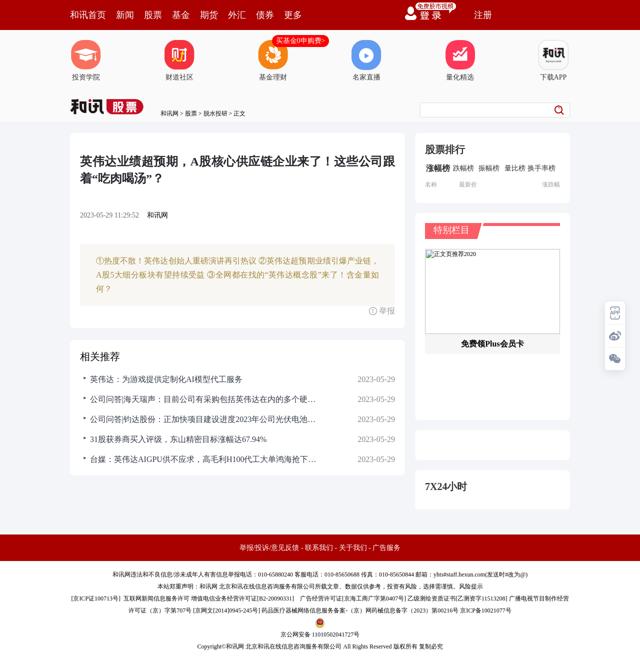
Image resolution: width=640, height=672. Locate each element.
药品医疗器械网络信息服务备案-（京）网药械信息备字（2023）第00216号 (360, 610)
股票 (153, 15)
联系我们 (319, 548)
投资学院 (86, 60)
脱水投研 (215, 113)
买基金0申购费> (301, 41)
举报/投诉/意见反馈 (269, 548)
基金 (181, 15)
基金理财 (273, 60)
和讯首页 (88, 15)
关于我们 (353, 548)
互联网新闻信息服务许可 (156, 598)
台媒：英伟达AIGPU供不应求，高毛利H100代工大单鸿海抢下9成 (205, 459)
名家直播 (366, 60)
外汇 (237, 15)
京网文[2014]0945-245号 (226, 610)
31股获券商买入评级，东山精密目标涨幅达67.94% (178, 439)
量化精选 (460, 60)
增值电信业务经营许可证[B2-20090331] (242, 598)
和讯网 (169, 113)
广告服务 (386, 548)
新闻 (125, 15)
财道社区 (179, 60)
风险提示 (471, 586)
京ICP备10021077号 (486, 610)
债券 (265, 15)
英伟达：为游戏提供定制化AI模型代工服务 (166, 379)
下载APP (553, 60)
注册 (483, 15)
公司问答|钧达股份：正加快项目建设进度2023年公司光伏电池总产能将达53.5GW (205, 419)
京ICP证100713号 (96, 598)
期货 (209, 15)
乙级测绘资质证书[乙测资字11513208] (457, 598)
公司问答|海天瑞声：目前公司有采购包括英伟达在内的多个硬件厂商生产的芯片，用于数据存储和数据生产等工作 (205, 399)
